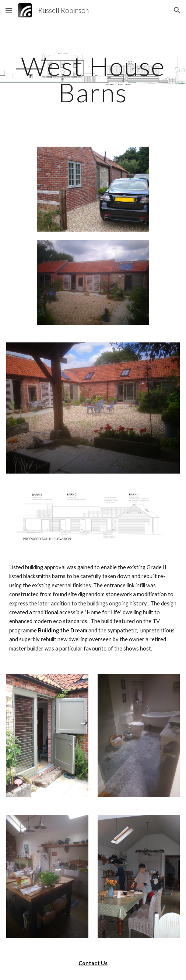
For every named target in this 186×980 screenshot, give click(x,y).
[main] (93, 79)
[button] (9, 10)
